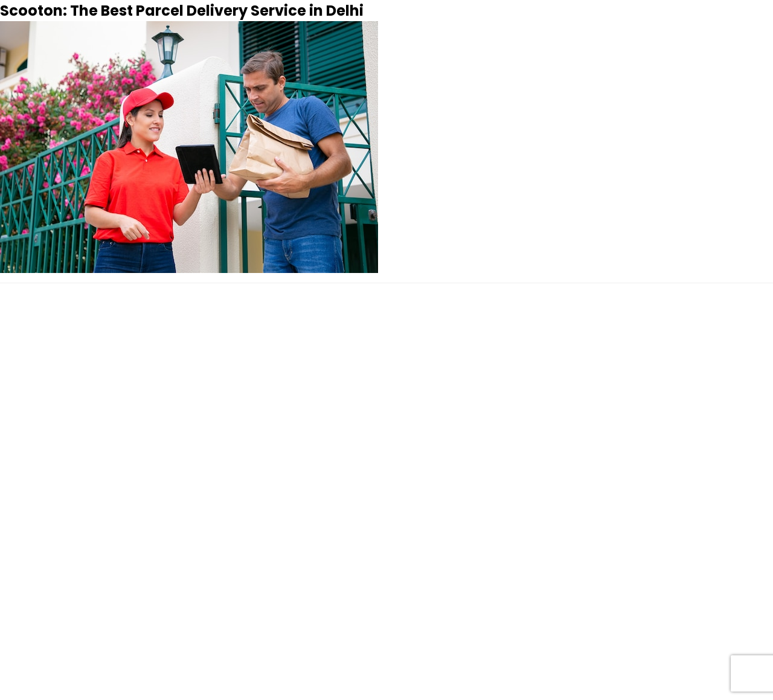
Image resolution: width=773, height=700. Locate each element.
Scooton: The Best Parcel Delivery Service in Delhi (182, 11)
